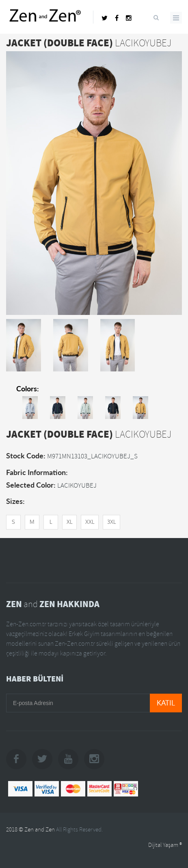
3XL (111, 522)
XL (69, 522)
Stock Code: (26, 456)
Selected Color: (31, 485)
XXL (90, 522)
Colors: (28, 388)
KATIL (166, 703)
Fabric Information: (37, 472)
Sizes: (15, 501)
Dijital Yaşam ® (165, 845)
